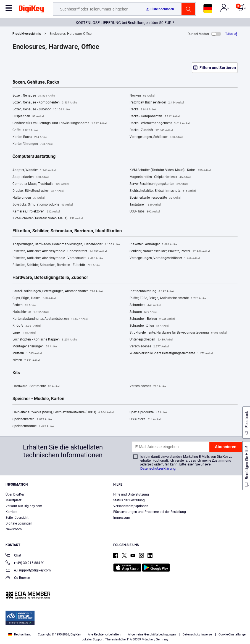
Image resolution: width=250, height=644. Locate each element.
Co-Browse (18, 578)
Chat (13, 556)
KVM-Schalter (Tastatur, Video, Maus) (48, 219)
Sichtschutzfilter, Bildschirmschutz (163, 191)
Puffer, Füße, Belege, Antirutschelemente (168, 298)
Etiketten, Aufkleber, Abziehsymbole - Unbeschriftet (60, 251)
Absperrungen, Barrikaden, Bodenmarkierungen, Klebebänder (66, 244)
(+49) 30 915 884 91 (25, 563)
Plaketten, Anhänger (153, 244)
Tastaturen (145, 205)
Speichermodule (33, 426)
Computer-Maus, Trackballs (40, 184)
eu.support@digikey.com (28, 571)
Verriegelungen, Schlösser (156, 137)
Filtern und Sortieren (218, 68)
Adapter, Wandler (34, 170)
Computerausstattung (34, 156)
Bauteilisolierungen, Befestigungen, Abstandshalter (58, 291)
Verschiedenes (149, 347)
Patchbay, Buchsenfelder (157, 103)
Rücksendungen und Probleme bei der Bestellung (150, 512)
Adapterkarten (31, 177)
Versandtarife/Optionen (131, 506)
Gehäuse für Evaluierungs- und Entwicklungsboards (60, 123)
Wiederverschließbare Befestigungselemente (171, 353)
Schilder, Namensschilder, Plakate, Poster (170, 251)
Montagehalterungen (35, 347)
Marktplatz (14, 500)
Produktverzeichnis (27, 34)
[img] (31, 10)
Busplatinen (28, 116)
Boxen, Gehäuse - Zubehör (41, 110)
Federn (24, 305)
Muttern (27, 353)
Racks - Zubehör (151, 130)
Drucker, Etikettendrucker (38, 191)
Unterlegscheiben (151, 340)
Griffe (25, 130)
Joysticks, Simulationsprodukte (43, 205)
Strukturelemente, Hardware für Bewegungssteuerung (178, 333)
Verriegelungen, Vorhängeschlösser (165, 258)
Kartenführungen (33, 144)
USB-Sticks (145, 419)
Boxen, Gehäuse (34, 96)
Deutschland (20, 634)
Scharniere (145, 305)
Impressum (122, 518)
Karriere (11, 512)
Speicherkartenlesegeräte (155, 198)
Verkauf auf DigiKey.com (24, 506)
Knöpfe (27, 326)
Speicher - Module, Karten (38, 399)
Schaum (143, 312)
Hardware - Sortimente (36, 386)
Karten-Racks (30, 137)
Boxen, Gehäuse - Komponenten (45, 103)
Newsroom (14, 529)
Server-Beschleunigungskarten (159, 184)
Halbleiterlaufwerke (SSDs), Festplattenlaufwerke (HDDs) (63, 413)
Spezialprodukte (148, 413)
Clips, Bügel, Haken (34, 298)
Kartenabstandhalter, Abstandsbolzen (50, 319)
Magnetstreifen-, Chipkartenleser (160, 177)
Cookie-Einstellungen (233, 634)
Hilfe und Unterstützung (131, 494)
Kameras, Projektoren (36, 212)
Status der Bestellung (129, 500)
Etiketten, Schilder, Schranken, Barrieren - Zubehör (56, 265)
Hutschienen (31, 312)
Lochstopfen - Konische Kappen (45, 340)
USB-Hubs (145, 212)
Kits (16, 373)
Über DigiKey (15, 494)
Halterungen (28, 198)
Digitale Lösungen (19, 523)
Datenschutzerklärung (158, 468)
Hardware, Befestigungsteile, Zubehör (50, 278)
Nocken (142, 96)
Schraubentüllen (149, 326)
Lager (24, 333)
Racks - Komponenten (155, 116)
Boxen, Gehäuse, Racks (36, 82)
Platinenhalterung (152, 291)
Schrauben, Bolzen (152, 319)
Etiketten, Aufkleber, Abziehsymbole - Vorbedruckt (58, 258)
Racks (143, 110)
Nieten (26, 360)
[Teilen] (231, 34)
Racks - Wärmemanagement (160, 123)
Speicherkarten (32, 419)
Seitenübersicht (17, 518)
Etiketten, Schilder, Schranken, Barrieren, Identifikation (67, 231)
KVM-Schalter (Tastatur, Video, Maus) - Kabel (170, 170)
